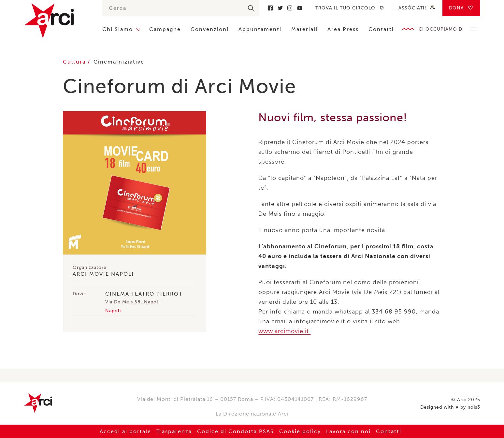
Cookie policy (300, 431)
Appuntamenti (260, 29)
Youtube (300, 8)
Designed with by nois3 (450, 407)
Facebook (270, 8)
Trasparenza (174, 431)
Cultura (75, 62)
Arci (57, 21)
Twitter (280, 8)
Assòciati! (412, 8)
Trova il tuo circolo (345, 8)
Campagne (165, 29)
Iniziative (130, 62)
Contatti (381, 29)
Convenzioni (210, 29)
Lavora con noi (348, 431)
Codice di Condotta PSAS (236, 431)
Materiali (304, 29)
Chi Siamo (118, 29)
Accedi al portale (125, 431)
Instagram (290, 8)
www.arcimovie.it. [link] (284, 331)
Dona (456, 8)
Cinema (105, 62)
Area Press (343, 29)
